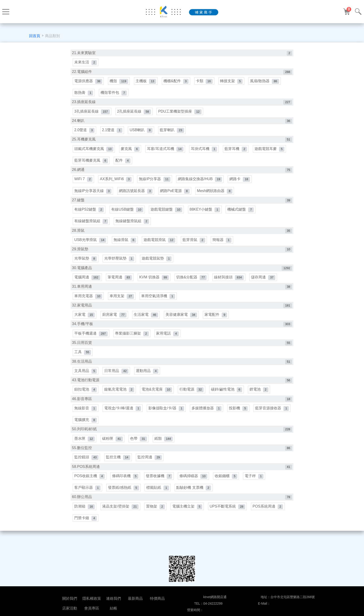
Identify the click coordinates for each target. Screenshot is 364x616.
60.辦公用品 (182, 511)
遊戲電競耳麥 (272, 152)
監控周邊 (151, 470)
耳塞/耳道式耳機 (167, 152)
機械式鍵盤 (243, 215)
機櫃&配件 (178, 82)
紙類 (165, 451)
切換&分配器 (193, 285)
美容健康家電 (183, 323)
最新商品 (135, 598)
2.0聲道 (85, 133)
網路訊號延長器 (136, 195)
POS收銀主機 (90, 489)
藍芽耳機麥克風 (91, 164)
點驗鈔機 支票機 (195, 501)
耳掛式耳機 (206, 152)
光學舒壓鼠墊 (120, 265)
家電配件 (218, 323)
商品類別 (52, 36)
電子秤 (257, 489)
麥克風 (131, 152)
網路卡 (242, 183)
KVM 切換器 (155, 285)
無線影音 (86, 419)
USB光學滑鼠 (90, 246)
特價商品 (157, 598)
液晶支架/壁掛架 (121, 520)
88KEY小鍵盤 (206, 215)
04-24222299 (213, 603)
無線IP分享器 (156, 183)
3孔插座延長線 (92, 113)
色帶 (140, 451)
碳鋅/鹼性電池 (229, 400)
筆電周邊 (120, 285)
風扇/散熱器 (268, 82)
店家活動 (70, 608)
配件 (124, 164)
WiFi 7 (84, 183)
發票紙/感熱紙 (124, 501)
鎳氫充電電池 (120, 400)
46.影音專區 (182, 409)
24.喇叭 (182, 123)
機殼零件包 (114, 94)
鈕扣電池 (86, 400)
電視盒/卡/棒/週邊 (123, 419)
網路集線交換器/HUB (202, 183)
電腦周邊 (88, 285)
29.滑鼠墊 (182, 256)
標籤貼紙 (159, 501)
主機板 (147, 82)
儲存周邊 (266, 285)
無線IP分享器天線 (93, 195)
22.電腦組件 (182, 73)
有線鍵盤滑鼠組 (91, 227)
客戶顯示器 (88, 501)
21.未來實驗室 (182, 53)
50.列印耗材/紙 (182, 441)
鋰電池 (262, 400)
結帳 (114, 608)
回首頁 (35, 36)
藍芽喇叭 (174, 133)
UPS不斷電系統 (230, 520)
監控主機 (119, 470)
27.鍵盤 (182, 205)
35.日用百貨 (182, 352)
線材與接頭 (231, 285)
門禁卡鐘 (86, 533)
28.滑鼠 (182, 236)
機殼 (120, 82)
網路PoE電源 (176, 195)
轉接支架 (234, 82)
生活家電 (147, 323)
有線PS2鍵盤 (89, 215)
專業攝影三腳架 (133, 342)
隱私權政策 (92, 598)
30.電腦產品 (182, 275)
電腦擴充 (127, 431)
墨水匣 (85, 451)
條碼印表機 (126, 489)
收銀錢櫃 (228, 489)
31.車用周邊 (182, 294)
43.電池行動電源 (182, 390)
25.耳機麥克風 (182, 142)
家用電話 (169, 342)
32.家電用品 (182, 313)
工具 (83, 361)
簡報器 (224, 246)
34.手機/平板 (182, 333)
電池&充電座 (158, 400)
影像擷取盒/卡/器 (168, 419)
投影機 (241, 419)
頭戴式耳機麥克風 (94, 152)
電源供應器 (88, 82)
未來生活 (86, 63)
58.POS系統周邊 (182, 479)
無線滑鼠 (125, 246)
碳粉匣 (113, 451)
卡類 (207, 82)
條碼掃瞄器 (195, 489)
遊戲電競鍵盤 (168, 215)
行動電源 (193, 400)
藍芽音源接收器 (91, 431)
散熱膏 (84, 94)
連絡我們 (114, 598)
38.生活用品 (182, 371)
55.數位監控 (182, 460)
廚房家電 (115, 323)
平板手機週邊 (91, 342)
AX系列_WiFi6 (117, 183)
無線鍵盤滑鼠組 (133, 227)
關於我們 (70, 598)
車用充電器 (88, 304)
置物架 (157, 520)
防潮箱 (85, 520)
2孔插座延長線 (135, 113)
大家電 (85, 323)
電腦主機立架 (189, 520)
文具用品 (86, 381)
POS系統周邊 (271, 520)
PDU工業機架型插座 (181, 113)
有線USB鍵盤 (128, 215)
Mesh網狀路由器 (216, 195)
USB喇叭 (142, 133)
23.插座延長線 (182, 104)
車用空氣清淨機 (159, 304)
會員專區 (92, 608)
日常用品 (117, 381)
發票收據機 (160, 489)
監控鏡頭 (87, 470)
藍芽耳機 (238, 152)
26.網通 (182, 174)
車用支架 (122, 304)
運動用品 (148, 381)
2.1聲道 (113, 133)
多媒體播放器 (208, 419)
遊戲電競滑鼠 (161, 246)
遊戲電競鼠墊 (158, 265)
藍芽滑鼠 (196, 246)
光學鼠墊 (86, 265)
